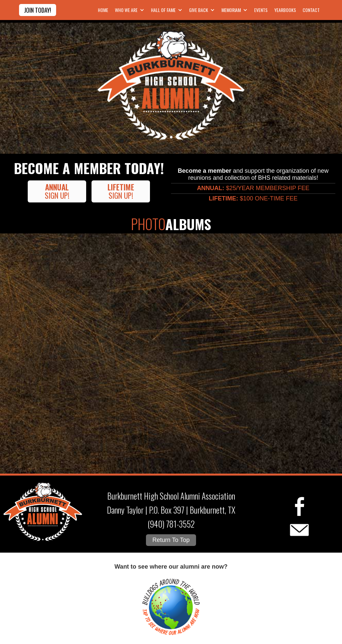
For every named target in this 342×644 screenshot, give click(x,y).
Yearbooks (285, 10)
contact (311, 10)
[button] (129, 10)
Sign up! (121, 191)
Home (103, 10)
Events (261, 10)
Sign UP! (57, 191)
